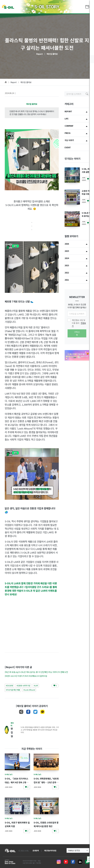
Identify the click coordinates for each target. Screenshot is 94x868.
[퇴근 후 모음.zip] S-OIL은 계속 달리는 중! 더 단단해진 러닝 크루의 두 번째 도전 (36, 672)
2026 (67, 244)
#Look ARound (29, 690)
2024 (67, 258)
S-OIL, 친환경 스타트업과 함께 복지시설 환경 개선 (46, 826)
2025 (67, 251)
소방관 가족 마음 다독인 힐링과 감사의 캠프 (86, 195)
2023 (67, 265)
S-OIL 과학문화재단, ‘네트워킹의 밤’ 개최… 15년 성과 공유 (46, 782)
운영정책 (36, 851)
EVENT (68, 147)
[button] (75, 358)
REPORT (68, 111)
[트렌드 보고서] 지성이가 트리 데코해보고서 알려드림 (26, 676)
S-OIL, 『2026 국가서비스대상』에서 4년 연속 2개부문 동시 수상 (17, 782)
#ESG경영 (9, 686)
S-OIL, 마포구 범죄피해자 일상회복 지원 (16, 824)
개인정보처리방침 (50, 851)
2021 (67, 280)
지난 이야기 (69, 140)
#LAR (36, 686)
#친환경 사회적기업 (23, 686)
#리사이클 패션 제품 (13, 690)
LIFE (67, 119)
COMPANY (69, 126)
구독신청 (77, 333)
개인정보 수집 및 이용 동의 (79, 323)
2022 (67, 273)
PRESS (68, 133)
